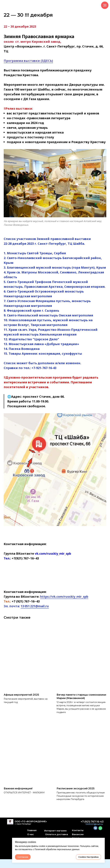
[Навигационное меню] (105, 5)
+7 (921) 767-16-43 (92, 830)
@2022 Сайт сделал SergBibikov (55, 864)
